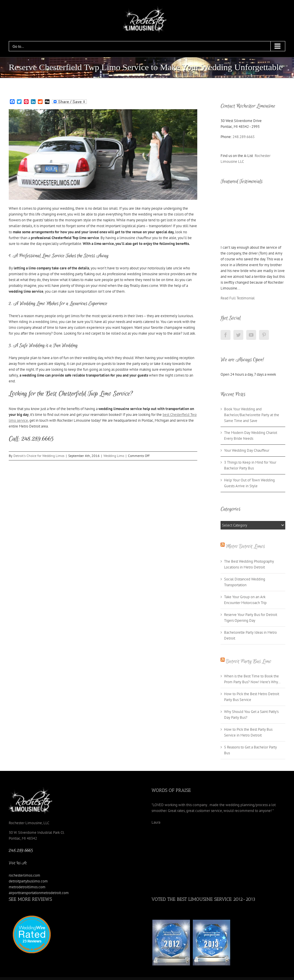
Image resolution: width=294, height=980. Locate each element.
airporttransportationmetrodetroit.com (39, 893)
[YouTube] (251, 335)
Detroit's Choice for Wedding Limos (39, 456)
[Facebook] (226, 335)
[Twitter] (238, 335)
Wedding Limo (114, 456)
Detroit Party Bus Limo (249, 661)
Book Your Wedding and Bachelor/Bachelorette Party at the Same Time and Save (252, 415)
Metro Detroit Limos (245, 546)
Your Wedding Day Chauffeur (247, 450)
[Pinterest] (264, 335)
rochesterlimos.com (24, 875)
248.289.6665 (244, 137)
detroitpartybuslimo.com (28, 881)
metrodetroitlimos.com (27, 887)
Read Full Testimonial (238, 298)
